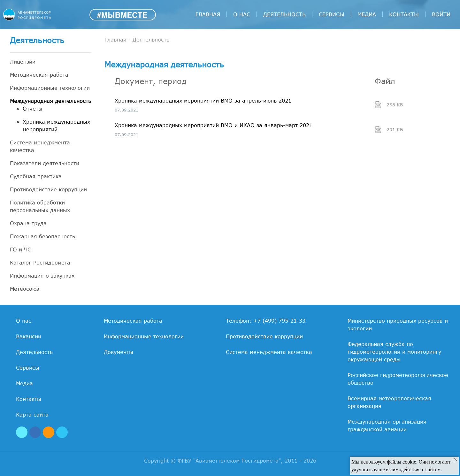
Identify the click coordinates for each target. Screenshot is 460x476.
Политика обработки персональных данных (40, 206)
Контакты (404, 14)
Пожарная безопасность (42, 236)
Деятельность (284, 14)
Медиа (367, 14)
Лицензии (23, 62)
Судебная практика (36, 176)
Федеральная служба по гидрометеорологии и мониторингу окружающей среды (394, 352)
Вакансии (29, 336)
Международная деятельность (50, 101)
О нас (242, 14)
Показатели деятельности (45, 163)
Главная (208, 14)
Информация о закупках (42, 276)
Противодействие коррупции (48, 189)
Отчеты (33, 109)
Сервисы (332, 14)
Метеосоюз (24, 289)
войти (441, 14)
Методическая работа (39, 75)
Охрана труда (28, 223)
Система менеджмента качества (40, 146)
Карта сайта (32, 415)
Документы (119, 352)
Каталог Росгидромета (40, 263)
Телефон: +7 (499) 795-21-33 (266, 321)
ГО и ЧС (20, 250)
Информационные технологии (50, 88)
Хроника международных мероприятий (56, 126)
